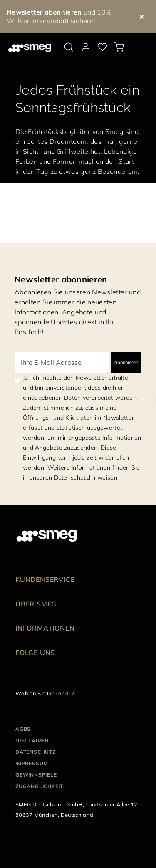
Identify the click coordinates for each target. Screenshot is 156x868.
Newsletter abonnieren (61, 279)
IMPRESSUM (32, 763)
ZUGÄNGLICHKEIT (39, 786)
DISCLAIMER (32, 741)
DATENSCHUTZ (36, 752)
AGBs (23, 729)
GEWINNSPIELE (36, 775)
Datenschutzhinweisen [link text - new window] (86, 477)
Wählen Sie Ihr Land (42, 693)
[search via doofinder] (69, 47)
